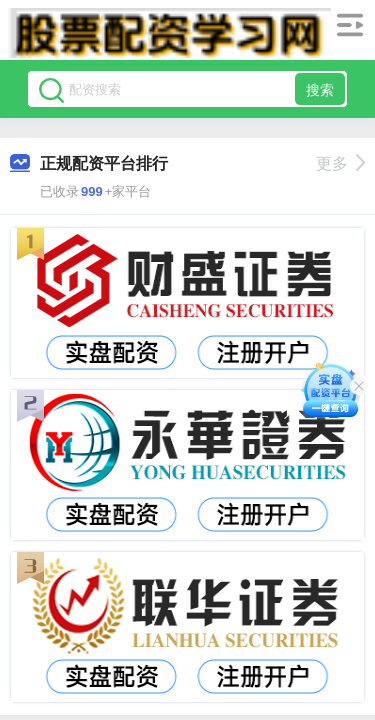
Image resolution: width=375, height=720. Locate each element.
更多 (340, 163)
